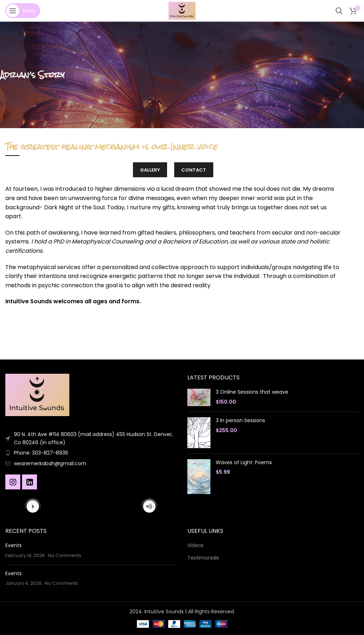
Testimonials (203, 558)
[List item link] (91, 453)
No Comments (65, 555)
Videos (196, 545)
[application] (91, 507)
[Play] (33, 506)
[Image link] (37, 395)
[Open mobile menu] (23, 11)
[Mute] (149, 506)
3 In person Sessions (240, 421)
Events (14, 545)
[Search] (339, 11)
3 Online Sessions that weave (252, 392)
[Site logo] (182, 10)
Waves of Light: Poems (244, 463)
